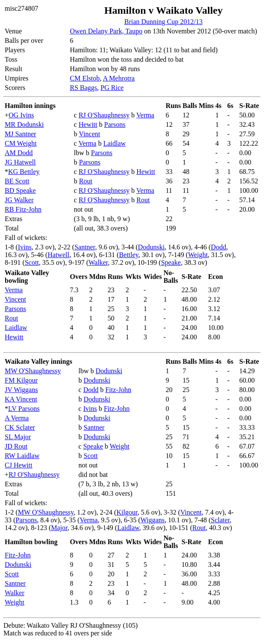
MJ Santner (20, 134)
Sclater (220, 520)
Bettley (129, 255)
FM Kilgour (21, 380)
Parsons (115, 124)
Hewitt (88, 124)
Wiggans (153, 520)
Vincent (90, 134)
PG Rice (112, 88)
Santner (85, 247)
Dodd (219, 247)
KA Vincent (21, 399)
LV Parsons (24, 409)
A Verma (17, 418)
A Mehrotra (119, 78)
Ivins (25, 247)
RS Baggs (84, 88)
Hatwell (58, 255)
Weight (198, 255)
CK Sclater (20, 427)
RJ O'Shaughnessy (104, 115)
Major (59, 528)
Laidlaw (114, 143)
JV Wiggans (21, 390)
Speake (171, 262)
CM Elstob (85, 78)
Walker (98, 262)
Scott (32, 262)
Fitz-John (118, 390)
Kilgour (127, 512)
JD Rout (16, 446)
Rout (85, 181)
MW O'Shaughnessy (33, 371)
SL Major (18, 437)
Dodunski (151, 247)
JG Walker (19, 200)
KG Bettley (24, 172)
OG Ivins (21, 115)
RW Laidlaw (22, 456)
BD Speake (20, 190)
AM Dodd (19, 153)
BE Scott (17, 181)
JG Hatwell (20, 162)
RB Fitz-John (23, 209)
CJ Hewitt (18, 465)
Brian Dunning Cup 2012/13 (163, 22)
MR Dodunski (24, 124)
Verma (145, 115)
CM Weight (21, 143)
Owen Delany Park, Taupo (106, 31)
